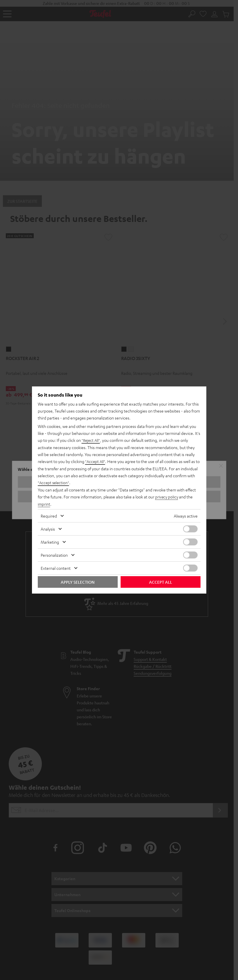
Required (49, 515)
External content (56, 567)
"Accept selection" (54, 483)
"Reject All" (91, 441)
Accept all (161, 581)
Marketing (50, 541)
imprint (44, 504)
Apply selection (78, 581)
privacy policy (167, 497)
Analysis (48, 528)
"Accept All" (96, 462)
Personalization (54, 554)
